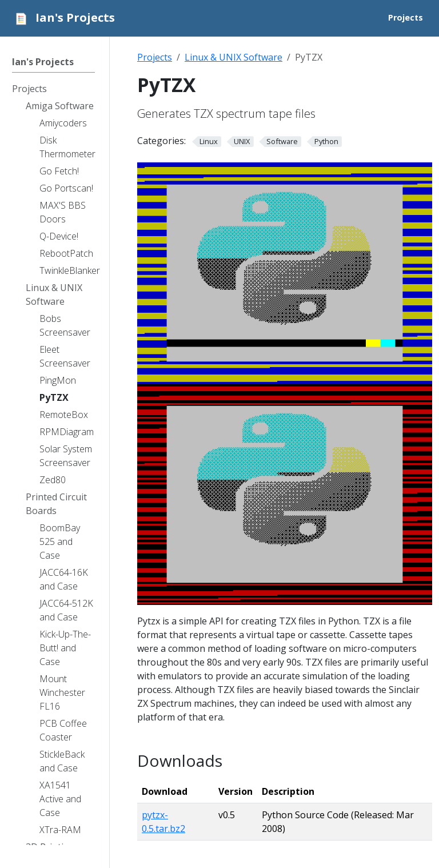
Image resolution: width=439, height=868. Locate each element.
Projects (155, 57)
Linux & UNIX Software (234, 57)
